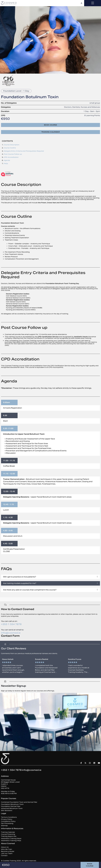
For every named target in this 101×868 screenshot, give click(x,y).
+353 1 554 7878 (11, 624)
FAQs (6, 164)
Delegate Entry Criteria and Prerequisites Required (24, 151)
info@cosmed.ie (11, 633)
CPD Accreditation (11, 157)
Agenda (7, 160)
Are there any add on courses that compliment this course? (50, 590)
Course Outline (10, 148)
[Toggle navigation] (93, 3)
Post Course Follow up (13, 154)
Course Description (12, 145)
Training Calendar (50, 132)
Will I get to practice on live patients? (50, 577)
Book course (50, 125)
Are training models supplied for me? (50, 583)
